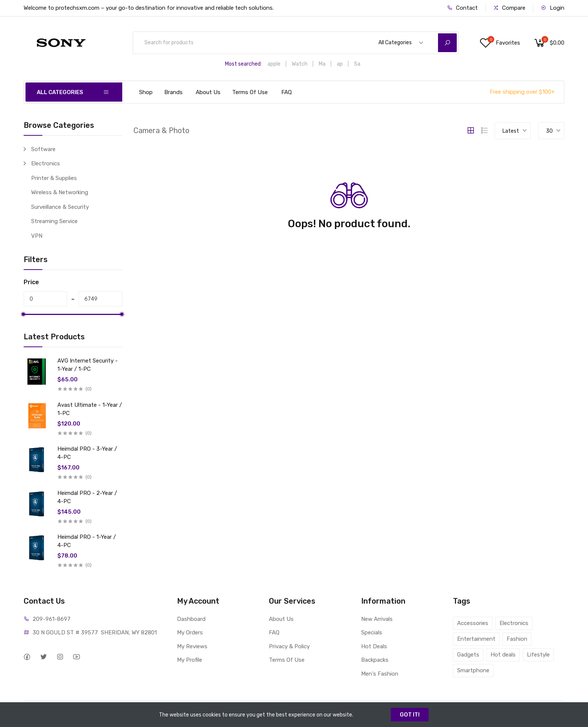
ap (340, 64)
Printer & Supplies (54, 178)
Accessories (473, 623)
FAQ (286, 92)
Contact (462, 8)
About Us (208, 92)
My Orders (190, 633)
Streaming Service (54, 221)
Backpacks (375, 660)
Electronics (46, 163)
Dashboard (191, 619)
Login (553, 8)
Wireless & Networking (60, 192)
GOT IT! (410, 715)
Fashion (517, 639)
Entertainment (476, 639)
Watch (300, 64)
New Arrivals (377, 619)
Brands (173, 92)
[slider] (24, 314)
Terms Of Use (250, 92)
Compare (509, 8)
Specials (372, 633)
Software (43, 149)
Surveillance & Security (60, 207)
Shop (146, 92)
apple (274, 64)
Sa (357, 64)
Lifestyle (538, 655)
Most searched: (243, 64)
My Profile (190, 660)
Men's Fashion (380, 674)
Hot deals (503, 655)
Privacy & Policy (289, 646)
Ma (322, 64)
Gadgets (468, 655)
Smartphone (473, 670)
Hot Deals (374, 646)
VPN (37, 236)
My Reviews (192, 646)
